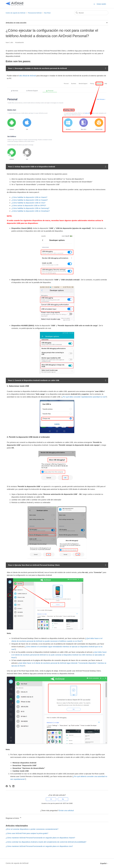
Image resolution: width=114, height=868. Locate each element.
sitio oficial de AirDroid (28, 76)
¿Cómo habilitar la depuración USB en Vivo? (28, 203)
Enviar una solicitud (66, 810)
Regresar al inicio (14, 818)
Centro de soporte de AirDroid (16, 13)
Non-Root (47, 13)
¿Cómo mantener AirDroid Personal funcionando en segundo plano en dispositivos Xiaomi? (40, 838)
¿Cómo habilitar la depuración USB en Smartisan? (31, 211)
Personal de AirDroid (35, 13)
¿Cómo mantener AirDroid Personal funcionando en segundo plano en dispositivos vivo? (39, 846)
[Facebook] (7, 786)
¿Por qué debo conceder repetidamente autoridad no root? (84, 397)
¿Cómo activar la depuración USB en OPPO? (29, 205)
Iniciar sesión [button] (101, 4)
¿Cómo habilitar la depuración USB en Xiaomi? (29, 197)
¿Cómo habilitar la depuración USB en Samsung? (30, 208)
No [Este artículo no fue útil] (63, 799)
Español (104, 863)
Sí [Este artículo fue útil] (51, 799)
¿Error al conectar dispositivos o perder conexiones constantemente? (32, 829)
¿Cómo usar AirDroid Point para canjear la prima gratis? (27, 833)
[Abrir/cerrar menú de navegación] (94, 4)
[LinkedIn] (13, 786)
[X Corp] (10, 786)
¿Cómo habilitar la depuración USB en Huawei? (30, 200)
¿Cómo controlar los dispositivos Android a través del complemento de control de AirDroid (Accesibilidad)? (46, 842)
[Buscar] (91, 13)
